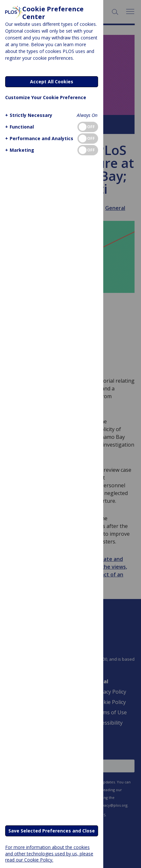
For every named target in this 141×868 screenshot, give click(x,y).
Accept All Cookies (52, 82)
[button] (28, 115)
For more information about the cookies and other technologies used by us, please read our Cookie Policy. (49, 853)
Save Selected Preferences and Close (52, 831)
